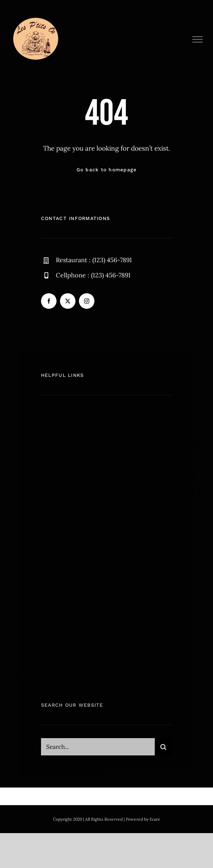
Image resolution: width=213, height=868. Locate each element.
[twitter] (68, 301)
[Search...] (98, 749)
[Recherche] (163, 749)
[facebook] (49, 301)
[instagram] (87, 301)
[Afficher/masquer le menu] (198, 39)
